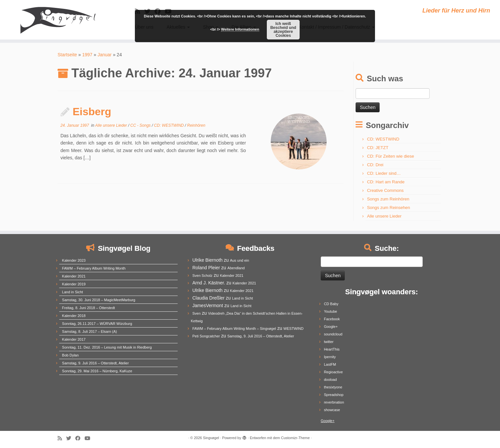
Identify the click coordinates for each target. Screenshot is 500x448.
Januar (104, 55)
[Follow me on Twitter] (71, 438)
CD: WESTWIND (169, 125)
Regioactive (333, 372)
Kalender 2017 (74, 339)
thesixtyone (333, 387)
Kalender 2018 (74, 316)
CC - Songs (141, 125)
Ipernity (330, 357)
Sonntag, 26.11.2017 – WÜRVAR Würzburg (97, 324)
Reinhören (196, 125)
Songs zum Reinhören (388, 199)
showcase (332, 410)
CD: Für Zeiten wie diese (391, 156)
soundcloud (333, 334)
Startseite (67, 55)
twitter (329, 342)
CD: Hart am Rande (386, 182)
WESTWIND (294, 329)
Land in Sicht (73, 292)
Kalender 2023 (74, 260)
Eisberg (92, 112)
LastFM (330, 364)
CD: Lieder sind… (384, 173)
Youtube (331, 311)
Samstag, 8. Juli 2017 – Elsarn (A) (90, 331)
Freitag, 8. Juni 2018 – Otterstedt (89, 308)
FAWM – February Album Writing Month (94, 268)
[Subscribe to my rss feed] (62, 438)
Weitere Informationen (240, 29)
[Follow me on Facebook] (80, 438)
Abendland (236, 268)
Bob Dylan (71, 355)
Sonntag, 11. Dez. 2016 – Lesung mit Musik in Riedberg (107, 347)
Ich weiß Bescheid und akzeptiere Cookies (283, 30)
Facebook (332, 319)
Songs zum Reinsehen (389, 208)
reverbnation (334, 402)
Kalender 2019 (74, 284)
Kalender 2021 (74, 276)
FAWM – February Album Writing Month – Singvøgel (234, 329)
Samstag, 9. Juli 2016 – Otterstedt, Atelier (96, 363)
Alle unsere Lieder (112, 125)
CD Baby (331, 304)
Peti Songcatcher (206, 336)
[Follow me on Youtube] (89, 438)
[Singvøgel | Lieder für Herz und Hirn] (58, 20)
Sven (197, 313)
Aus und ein (239, 260)
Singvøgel (211, 438)
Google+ (331, 327)
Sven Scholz (202, 276)
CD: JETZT (378, 148)
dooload (330, 380)
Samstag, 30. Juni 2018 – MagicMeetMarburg (99, 300)
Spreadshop (334, 395)
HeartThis (332, 349)
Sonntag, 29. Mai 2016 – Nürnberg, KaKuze (97, 371)
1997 (87, 55)
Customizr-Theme (295, 438)
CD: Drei (375, 165)
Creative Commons (385, 190)
